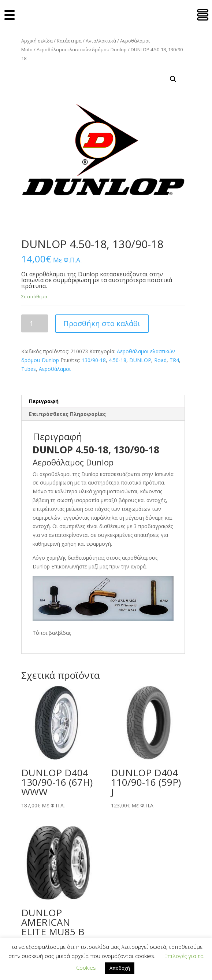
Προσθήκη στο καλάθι (102, 323)
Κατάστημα (69, 41)
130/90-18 (94, 360)
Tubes (29, 369)
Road (160, 360)
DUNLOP (140, 360)
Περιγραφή (44, 401)
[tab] (103, 401)
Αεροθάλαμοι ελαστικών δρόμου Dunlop (82, 49)
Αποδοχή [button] (120, 968)
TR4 (174, 360)
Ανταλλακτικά (101, 41)
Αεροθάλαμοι (55, 369)
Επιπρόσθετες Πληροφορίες (67, 414)
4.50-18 (118, 360)
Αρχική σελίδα (37, 41)
